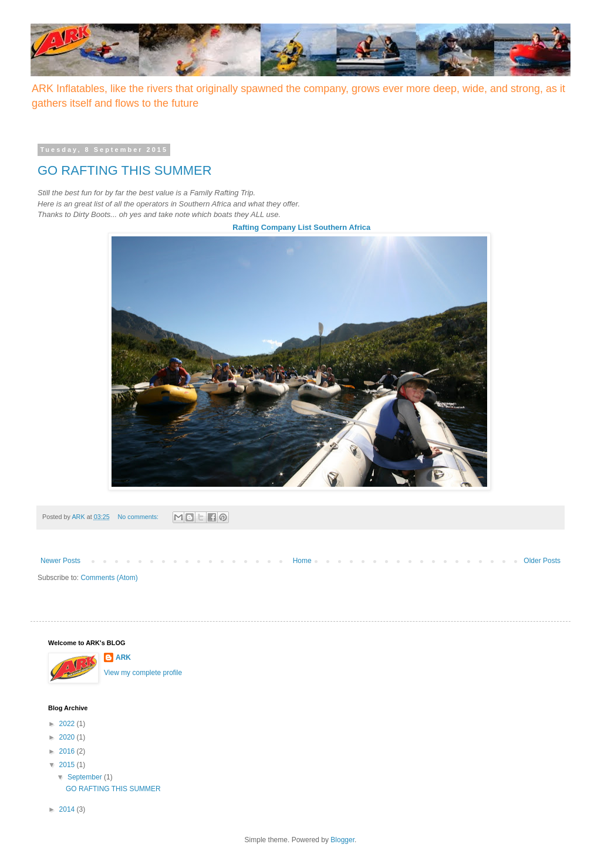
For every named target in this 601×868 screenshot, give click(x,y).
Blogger (342, 840)
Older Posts (542, 561)
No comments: (139, 517)
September (86, 777)
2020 (68, 737)
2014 (68, 809)
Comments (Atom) (109, 578)
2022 (68, 724)
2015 (68, 765)
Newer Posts (60, 561)
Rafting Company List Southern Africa (301, 227)
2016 (68, 751)
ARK (123, 657)
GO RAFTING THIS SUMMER (125, 170)
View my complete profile (143, 673)
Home (302, 561)
